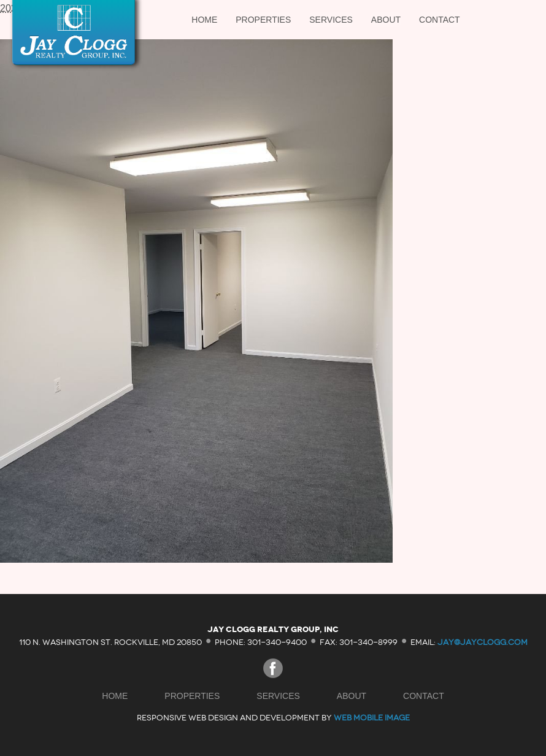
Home (204, 20)
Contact (440, 20)
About (386, 20)
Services (331, 20)
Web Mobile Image (372, 718)
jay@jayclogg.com (483, 642)
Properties (263, 20)
